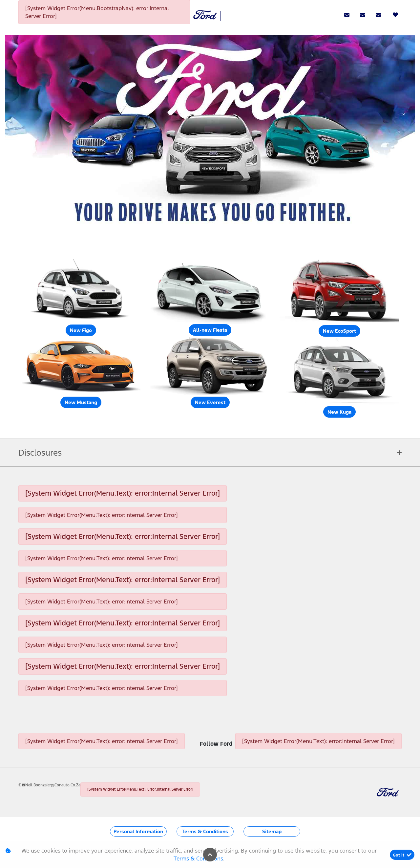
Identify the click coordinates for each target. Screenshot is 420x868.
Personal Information (138, 831)
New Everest (210, 402)
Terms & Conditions (205, 831)
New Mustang (81, 402)
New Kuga (339, 412)
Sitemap (272, 831)
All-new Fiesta (210, 330)
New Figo (81, 330)
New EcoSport (339, 331)
